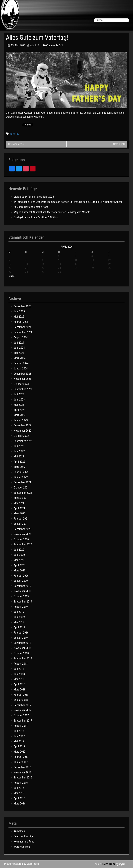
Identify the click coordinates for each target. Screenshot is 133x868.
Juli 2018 (19, 669)
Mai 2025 (19, 317)
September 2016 (23, 778)
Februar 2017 (21, 757)
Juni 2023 (19, 400)
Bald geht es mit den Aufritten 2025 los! (36, 217)
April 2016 (19, 798)
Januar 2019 (21, 638)
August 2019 (21, 607)
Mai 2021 (19, 503)
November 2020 (23, 534)
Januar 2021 (21, 524)
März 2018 (20, 690)
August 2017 (21, 726)
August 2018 (21, 664)
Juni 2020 (19, 555)
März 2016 (20, 804)
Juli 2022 (19, 446)
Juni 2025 (19, 311)
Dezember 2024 (22, 327)
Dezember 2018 (22, 643)
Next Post (119, 144)
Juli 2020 (19, 550)
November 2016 (23, 772)
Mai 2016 (19, 793)
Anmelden (19, 831)
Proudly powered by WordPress (21, 864)
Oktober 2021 (21, 488)
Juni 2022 (19, 451)
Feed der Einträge (24, 836)
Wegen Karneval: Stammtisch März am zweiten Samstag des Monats (52, 212)
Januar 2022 (21, 477)
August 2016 (21, 783)
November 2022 (23, 431)
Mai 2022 (19, 456)
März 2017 (20, 752)
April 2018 (19, 684)
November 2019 (23, 591)
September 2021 (23, 493)
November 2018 (23, 648)
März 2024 (20, 358)
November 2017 (23, 710)
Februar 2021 (21, 519)
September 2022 (23, 441)
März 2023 (20, 415)
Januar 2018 (21, 700)
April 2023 (19, 410)
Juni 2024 (19, 348)
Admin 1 (33, 45)
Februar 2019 (21, 633)
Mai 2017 (19, 741)
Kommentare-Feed (24, 842)
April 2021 (19, 508)
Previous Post (16, 144)
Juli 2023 (19, 394)
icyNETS (124, 864)
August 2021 (21, 498)
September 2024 (23, 332)
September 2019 (23, 602)
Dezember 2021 (22, 482)
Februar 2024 (21, 363)
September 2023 (23, 389)
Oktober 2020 (21, 539)
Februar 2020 (21, 576)
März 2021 (20, 513)
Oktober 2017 (21, 715)
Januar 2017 (21, 762)
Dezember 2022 (22, 425)
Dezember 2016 (22, 767)
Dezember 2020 (22, 529)
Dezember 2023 (22, 374)
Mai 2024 (19, 353)
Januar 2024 (21, 368)
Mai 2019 (19, 622)
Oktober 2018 (21, 653)
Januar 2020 (21, 581)
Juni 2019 (19, 617)
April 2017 (19, 746)
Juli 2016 (19, 788)
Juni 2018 (19, 674)
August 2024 (21, 337)
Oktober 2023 (21, 384)
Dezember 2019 (22, 586)
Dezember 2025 (22, 306)
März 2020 (20, 570)
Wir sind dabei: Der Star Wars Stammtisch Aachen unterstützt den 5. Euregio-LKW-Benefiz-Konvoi (68, 202)
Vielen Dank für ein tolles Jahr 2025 (34, 197)
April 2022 (19, 462)
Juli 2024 (19, 343)
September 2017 (23, 721)
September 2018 (23, 658)
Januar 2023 (21, 420)
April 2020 (19, 565)
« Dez (12, 276)
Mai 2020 (19, 560)
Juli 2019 (19, 612)
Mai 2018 (19, 679)
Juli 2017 (19, 731)
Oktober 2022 (21, 436)
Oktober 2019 (21, 596)
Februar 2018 (21, 695)
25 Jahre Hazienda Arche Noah (31, 207)
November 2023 (23, 379)
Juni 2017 (19, 736)
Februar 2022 (21, 472)
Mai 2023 (19, 405)
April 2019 (19, 627)
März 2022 (20, 467)
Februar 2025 (21, 322)
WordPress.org (22, 847)
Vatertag (14, 134)
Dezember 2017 (22, 705)
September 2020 (23, 544)
